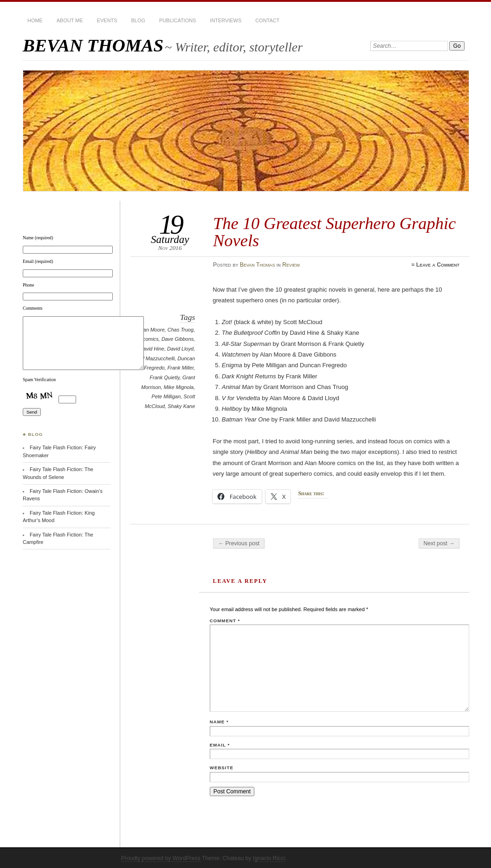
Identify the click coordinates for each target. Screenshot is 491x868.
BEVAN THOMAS (93, 45)
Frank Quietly (165, 377)
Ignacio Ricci (269, 858)
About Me (70, 20)
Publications (178, 20)
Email (220, 745)
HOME (35, 20)
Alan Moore (152, 330)
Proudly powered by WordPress (161, 858)
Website (222, 768)
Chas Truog (181, 330)
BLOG (138, 20)
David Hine (152, 349)
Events (107, 20)
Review (291, 265)
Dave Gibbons (178, 339)
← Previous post (239, 543)
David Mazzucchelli (153, 358)
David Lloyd (180, 349)
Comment (225, 621)
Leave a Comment (438, 265)
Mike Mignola (179, 387)
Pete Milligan (166, 396)
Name (219, 722)
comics (151, 339)
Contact (267, 20)
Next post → (439, 543)
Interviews (226, 20)
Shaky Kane (181, 406)
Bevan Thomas (258, 265)
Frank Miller (181, 368)
